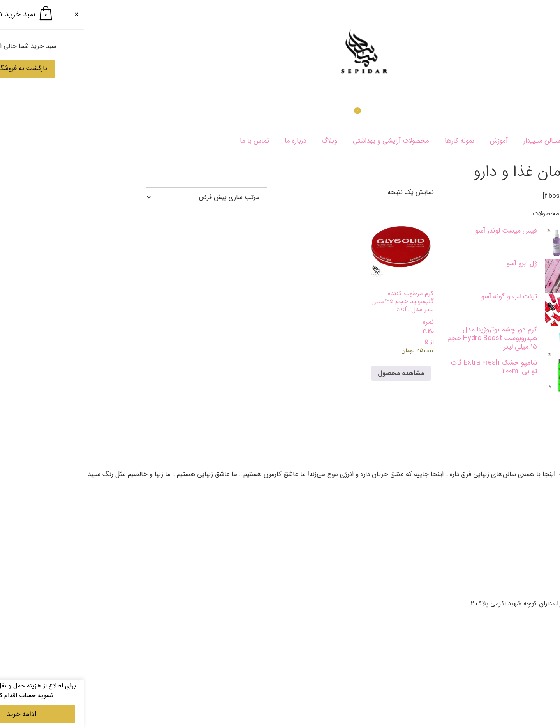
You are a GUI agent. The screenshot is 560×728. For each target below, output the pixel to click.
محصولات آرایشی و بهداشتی (307, 141)
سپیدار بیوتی (536, 141)
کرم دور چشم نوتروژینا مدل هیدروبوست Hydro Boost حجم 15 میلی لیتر (409, 338)
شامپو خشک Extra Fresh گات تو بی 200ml (410, 367)
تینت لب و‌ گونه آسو (425, 296)
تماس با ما (171, 141)
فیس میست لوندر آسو (422, 231)
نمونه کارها (376, 141)
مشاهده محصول (317, 373)
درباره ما (212, 141)
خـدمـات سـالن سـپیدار (472, 141)
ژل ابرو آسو (438, 263)
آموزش (415, 141)
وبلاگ (246, 141)
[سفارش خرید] (123, 197)
